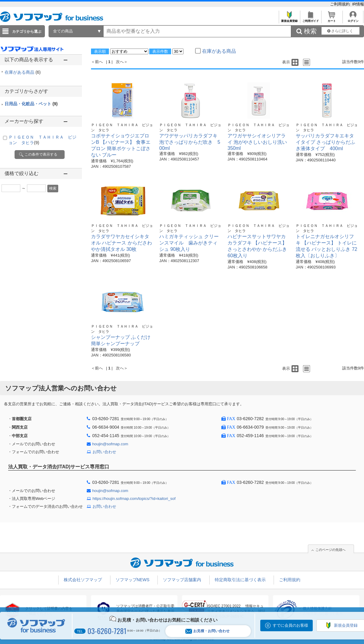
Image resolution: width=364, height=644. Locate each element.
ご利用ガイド (310, 19)
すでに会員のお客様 (290, 625)
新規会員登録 (289, 19)
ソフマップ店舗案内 (182, 580)
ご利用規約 (340, 4)
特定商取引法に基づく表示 (240, 580)
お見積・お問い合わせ (207, 631)
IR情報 (358, 4)
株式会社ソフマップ (83, 580)
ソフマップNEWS (133, 580)
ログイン (353, 19)
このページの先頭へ (330, 550)
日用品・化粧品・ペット (31, 104)
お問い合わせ (104, 452)
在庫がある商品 (23, 72)
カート (332, 19)
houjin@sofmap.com (110, 444)
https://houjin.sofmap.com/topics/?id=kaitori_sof (134, 499)
